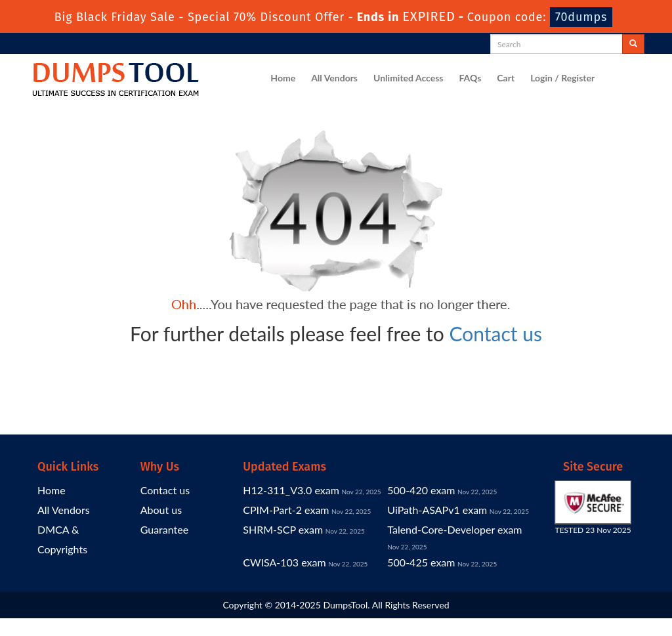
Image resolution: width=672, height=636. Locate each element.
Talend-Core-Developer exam (454, 529)
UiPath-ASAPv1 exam (437, 510)
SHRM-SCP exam (283, 529)
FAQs (470, 78)
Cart (506, 78)
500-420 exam (421, 490)
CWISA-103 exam (284, 562)
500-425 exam (421, 562)
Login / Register (562, 78)
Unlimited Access (408, 78)
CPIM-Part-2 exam (286, 510)
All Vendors (334, 78)
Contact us (496, 333)
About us (161, 510)
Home (283, 78)
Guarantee (164, 529)
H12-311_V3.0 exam (291, 490)
